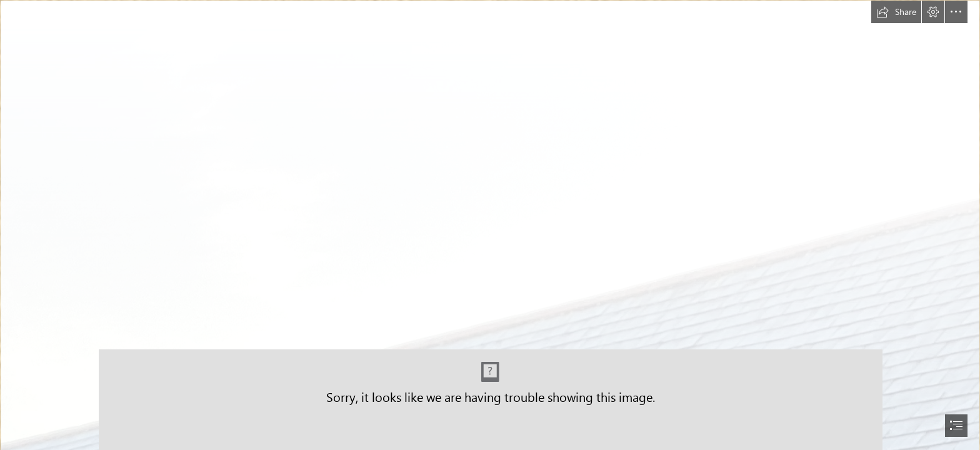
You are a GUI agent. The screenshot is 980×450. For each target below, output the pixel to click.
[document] (490, 225)
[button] (896, 12)
